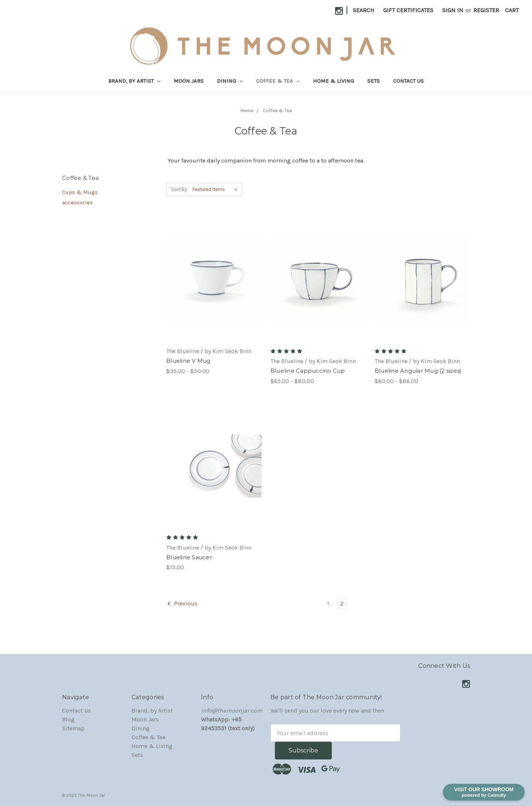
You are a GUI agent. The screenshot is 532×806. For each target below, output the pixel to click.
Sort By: (179, 189)
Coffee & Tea (278, 81)
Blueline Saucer (189, 557)
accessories (77, 202)
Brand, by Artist (134, 81)
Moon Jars (189, 81)
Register (486, 10)
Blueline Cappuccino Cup (308, 371)
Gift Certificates (408, 10)
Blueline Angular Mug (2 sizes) (418, 371)
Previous (182, 604)
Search (364, 10)
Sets (374, 81)
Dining (230, 81)
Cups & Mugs (80, 192)
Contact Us (408, 81)
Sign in (453, 10)
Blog (68, 719)
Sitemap (73, 728)
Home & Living (333, 81)
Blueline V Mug (188, 361)
